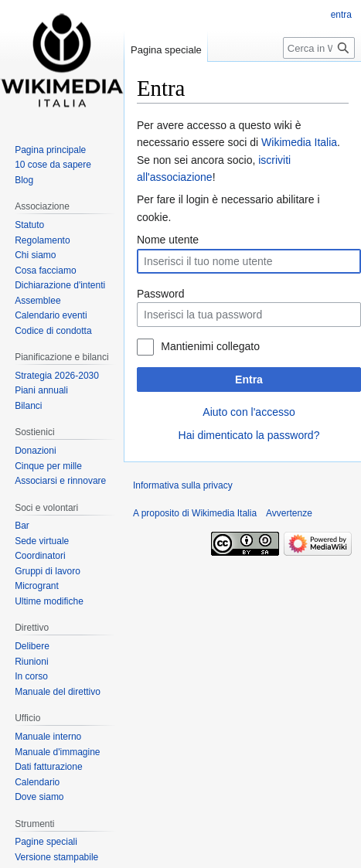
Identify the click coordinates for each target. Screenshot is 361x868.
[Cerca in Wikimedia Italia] (319, 48)
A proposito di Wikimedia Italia (195, 513)
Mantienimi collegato (210, 346)
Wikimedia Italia (299, 142)
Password (160, 294)
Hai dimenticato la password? (249, 435)
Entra (249, 380)
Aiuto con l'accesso (249, 412)
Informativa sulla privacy (183, 485)
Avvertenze (289, 513)
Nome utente (168, 240)
